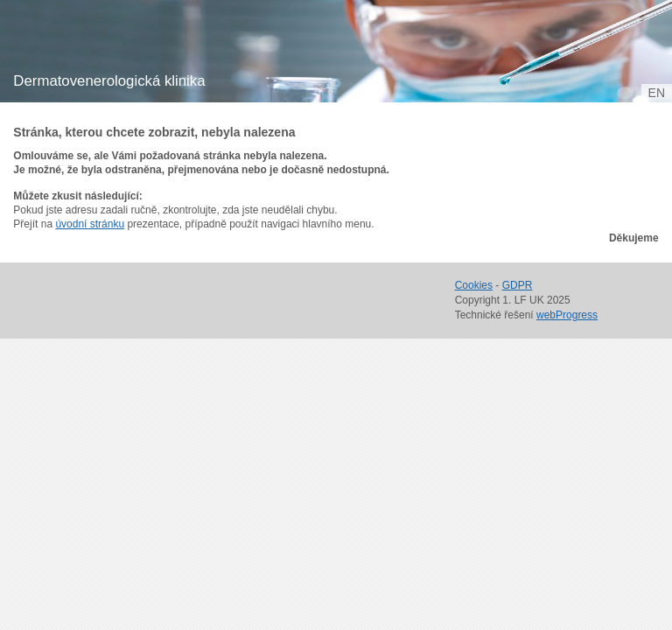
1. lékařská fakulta (112, 44)
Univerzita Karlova (144, 61)
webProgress (567, 315)
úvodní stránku (90, 224)
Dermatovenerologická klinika (109, 81)
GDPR (518, 285)
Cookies (474, 285)
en (657, 93)
